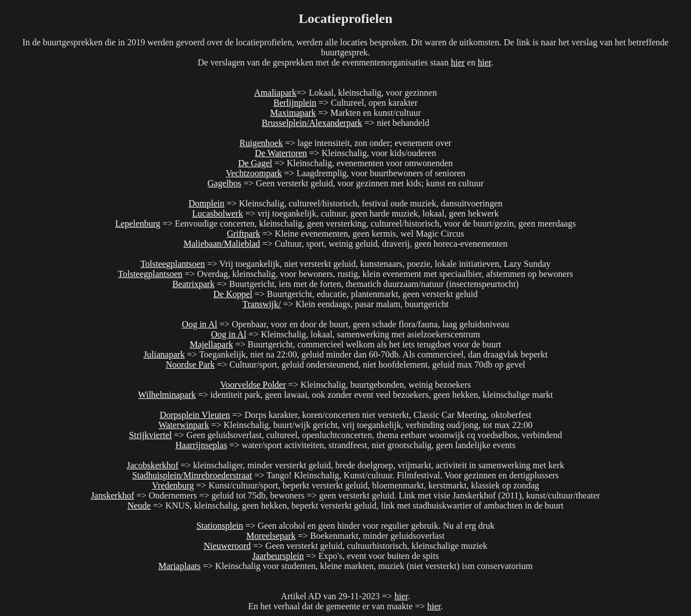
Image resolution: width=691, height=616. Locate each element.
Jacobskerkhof (152, 465)
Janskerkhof (112, 495)
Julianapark (164, 354)
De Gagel (255, 163)
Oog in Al (199, 324)
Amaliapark (275, 93)
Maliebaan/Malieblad (222, 244)
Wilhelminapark (167, 395)
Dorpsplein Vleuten (194, 415)
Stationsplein (220, 526)
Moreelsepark (271, 536)
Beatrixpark (194, 284)
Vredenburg (173, 485)
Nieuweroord (227, 546)
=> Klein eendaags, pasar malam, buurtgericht (365, 304)
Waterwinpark (184, 425)
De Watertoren (281, 153)
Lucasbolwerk (218, 213)
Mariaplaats (180, 566)
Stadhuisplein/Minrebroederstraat (192, 475)
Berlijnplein (295, 103)
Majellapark (211, 344)
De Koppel (233, 294)
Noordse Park (190, 365)
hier (458, 62)
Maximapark (293, 113)
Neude (139, 506)
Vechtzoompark (253, 173)
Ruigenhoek (261, 143)
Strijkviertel (151, 435)
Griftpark (243, 234)
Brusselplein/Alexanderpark (312, 123)
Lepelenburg (138, 224)
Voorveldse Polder (253, 385)
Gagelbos (224, 183)
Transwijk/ (262, 304)
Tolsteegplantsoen (173, 264)
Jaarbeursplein (278, 556)
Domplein (206, 203)
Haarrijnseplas (201, 445)
